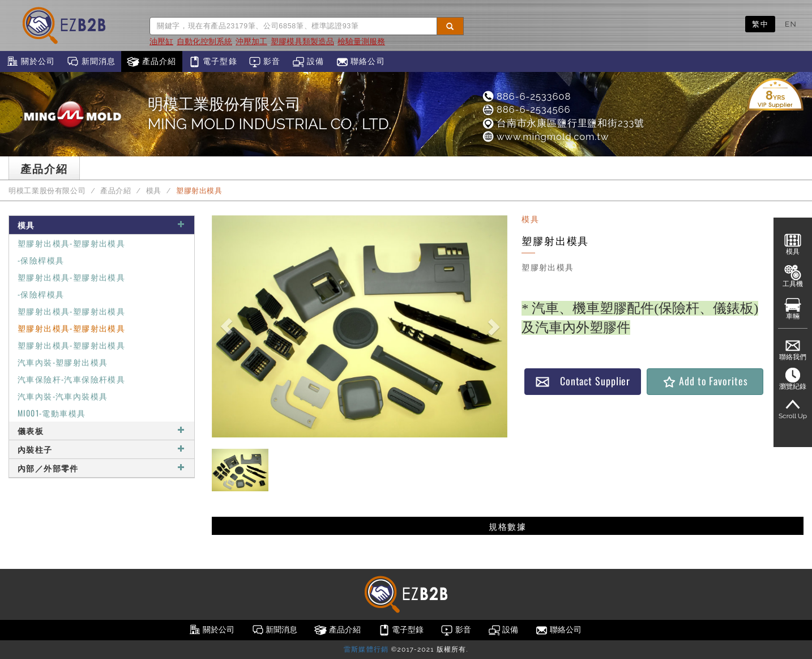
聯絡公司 (360, 62)
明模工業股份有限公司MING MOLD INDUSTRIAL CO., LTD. (270, 114)
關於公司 (30, 62)
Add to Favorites (705, 381)
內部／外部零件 (102, 468)
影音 (265, 62)
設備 (308, 62)
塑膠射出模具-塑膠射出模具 (71, 243)
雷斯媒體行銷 (366, 649)
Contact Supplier (583, 381)
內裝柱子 (102, 449)
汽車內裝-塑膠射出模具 (63, 362)
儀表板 (102, 430)
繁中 (760, 24)
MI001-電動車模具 (52, 413)
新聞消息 (91, 62)
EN (791, 24)
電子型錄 (213, 62)
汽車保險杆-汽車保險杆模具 (71, 379)
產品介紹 (151, 62)
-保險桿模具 (41, 260)
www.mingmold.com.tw (545, 137)
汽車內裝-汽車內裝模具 (63, 396)
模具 (154, 191)
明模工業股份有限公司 (47, 191)
